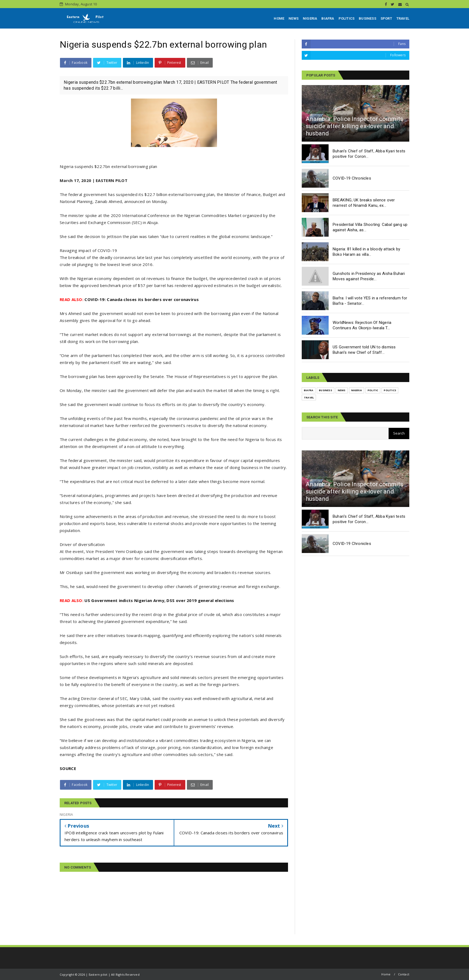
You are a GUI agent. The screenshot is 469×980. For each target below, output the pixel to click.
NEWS (294, 18)
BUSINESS (367, 18)
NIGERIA (310, 18)
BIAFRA (328, 18)
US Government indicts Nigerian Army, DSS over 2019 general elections (147, 600)
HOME (279, 18)
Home (386, 974)
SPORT (386, 18)
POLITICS (347, 18)
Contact (404, 974)
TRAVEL (403, 18)
